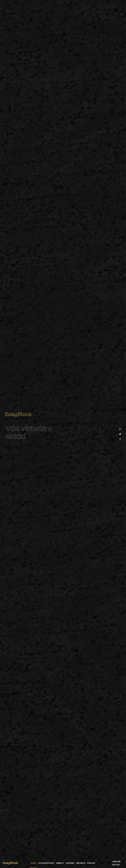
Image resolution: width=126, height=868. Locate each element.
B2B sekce (81, 863)
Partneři (70, 863)
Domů (33, 863)
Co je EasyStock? (46, 863)
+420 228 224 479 (116, 863)
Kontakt (91, 863)
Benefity (60, 863)
